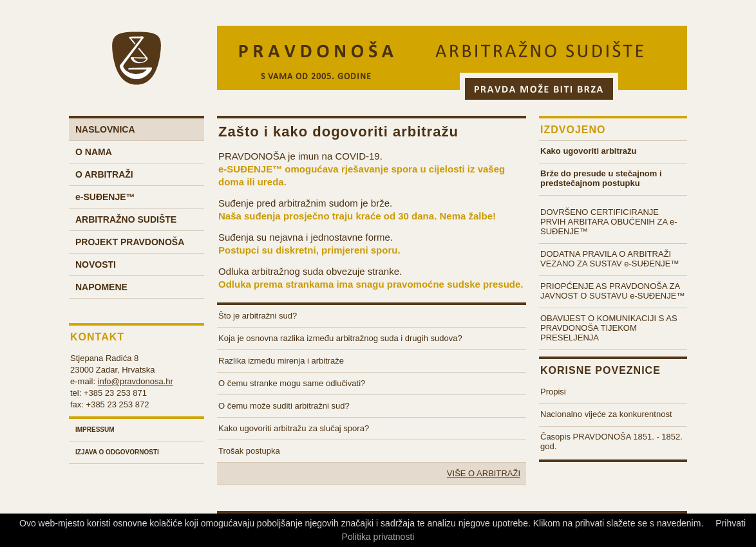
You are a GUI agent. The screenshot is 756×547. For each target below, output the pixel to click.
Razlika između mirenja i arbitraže (281, 361)
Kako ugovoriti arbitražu (589, 151)
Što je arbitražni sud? (258, 316)
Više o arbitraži (484, 473)
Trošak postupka (249, 451)
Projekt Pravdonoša (130, 242)
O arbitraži (104, 174)
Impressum (95, 430)
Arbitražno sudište (126, 219)
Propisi (553, 392)
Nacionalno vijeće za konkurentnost (606, 414)
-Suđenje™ (105, 197)
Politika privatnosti (378, 537)
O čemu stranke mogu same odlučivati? (292, 383)
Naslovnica (105, 129)
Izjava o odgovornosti (117, 452)
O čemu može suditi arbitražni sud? (284, 406)
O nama (94, 152)
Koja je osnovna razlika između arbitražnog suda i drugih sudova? (340, 338)
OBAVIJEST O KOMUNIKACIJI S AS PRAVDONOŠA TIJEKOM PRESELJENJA (609, 328)
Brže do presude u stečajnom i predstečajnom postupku (601, 178)
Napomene (101, 287)
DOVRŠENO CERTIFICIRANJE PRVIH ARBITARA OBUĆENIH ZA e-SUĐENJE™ (609, 222)
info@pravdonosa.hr (136, 381)
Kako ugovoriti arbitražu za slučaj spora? (294, 428)
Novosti (96, 264)
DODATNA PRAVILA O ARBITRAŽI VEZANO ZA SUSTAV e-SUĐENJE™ (610, 259)
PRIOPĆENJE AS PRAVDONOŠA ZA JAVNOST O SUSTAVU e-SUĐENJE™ (612, 291)
